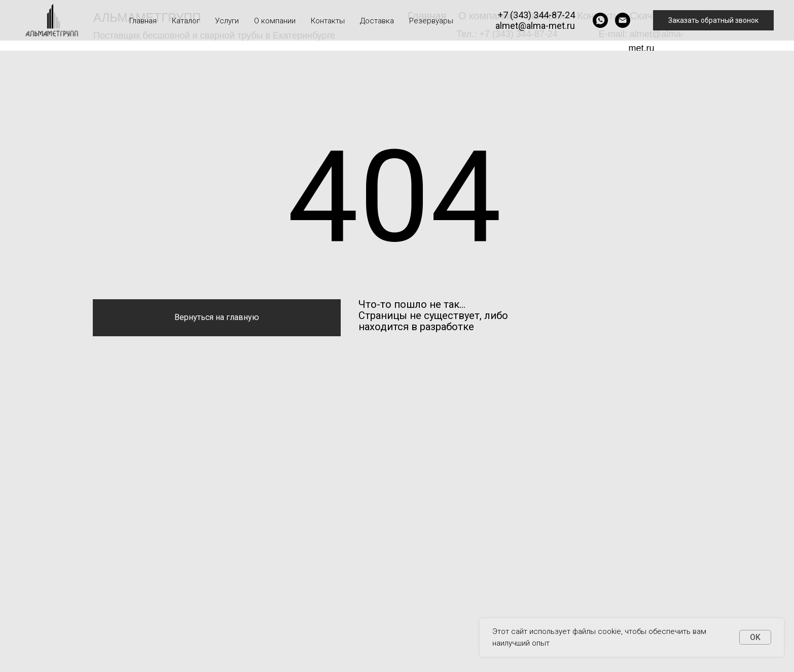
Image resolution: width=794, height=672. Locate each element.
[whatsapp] (600, 20)
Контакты (328, 21)
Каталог (186, 21)
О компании (275, 21)
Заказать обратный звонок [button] (713, 20)
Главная (143, 21)
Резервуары (431, 21)
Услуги (227, 21)
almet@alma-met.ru (535, 26)
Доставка (377, 21)
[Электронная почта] (623, 20)
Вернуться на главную (217, 317)
